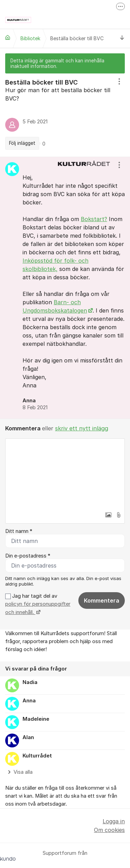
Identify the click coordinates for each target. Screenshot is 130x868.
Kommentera (102, 600)
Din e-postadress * (28, 556)
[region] (65, 115)
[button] (108, 515)
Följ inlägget (22, 143)
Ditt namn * (19, 531)
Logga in (114, 821)
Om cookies (109, 830)
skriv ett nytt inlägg (82, 428)
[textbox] (65, 473)
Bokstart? (94, 219)
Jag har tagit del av (38, 604)
